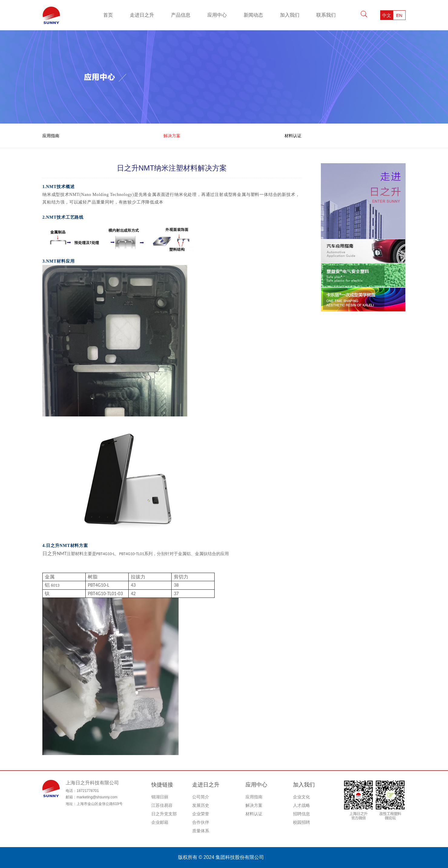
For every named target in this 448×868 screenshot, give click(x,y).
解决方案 (172, 136)
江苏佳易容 (162, 805)
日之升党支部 (164, 814)
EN (399, 15)
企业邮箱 (160, 822)
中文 (387, 15)
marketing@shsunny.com (97, 797)
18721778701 (88, 791)
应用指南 (51, 136)
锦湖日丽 (160, 797)
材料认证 (293, 136)
